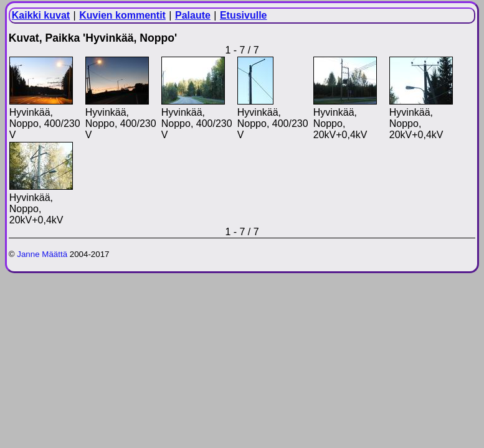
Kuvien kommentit (122, 15)
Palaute (193, 15)
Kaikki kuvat (41, 15)
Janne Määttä (42, 254)
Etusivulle (244, 15)
